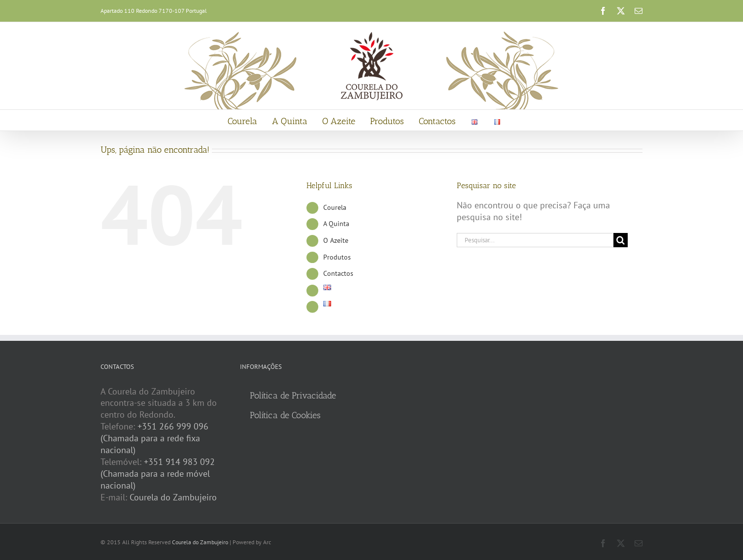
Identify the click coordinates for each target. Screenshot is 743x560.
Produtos (337, 257)
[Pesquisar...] (535, 240)
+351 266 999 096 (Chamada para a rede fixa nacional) (154, 438)
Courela (335, 207)
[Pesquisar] (621, 240)
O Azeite (336, 240)
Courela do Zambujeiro (173, 497)
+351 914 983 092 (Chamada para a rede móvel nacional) (158, 474)
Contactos (338, 273)
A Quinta (336, 224)
